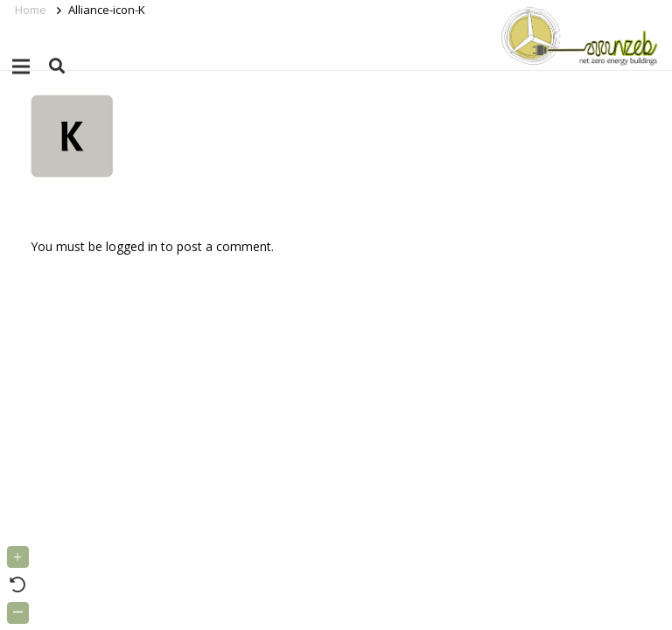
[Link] (576, 35)
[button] (57, 66)
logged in (132, 246)
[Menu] (21, 66)
